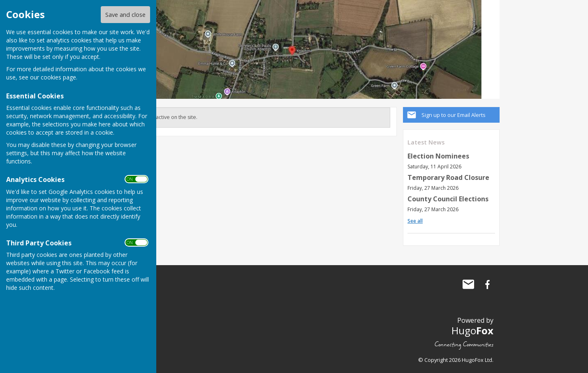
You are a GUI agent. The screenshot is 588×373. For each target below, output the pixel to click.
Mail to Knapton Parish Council (468, 284)
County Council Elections (448, 199)
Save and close (125, 15)
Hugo (472, 330)
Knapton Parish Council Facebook (487, 284)
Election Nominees (438, 156)
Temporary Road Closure (448, 177)
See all (415, 221)
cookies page (58, 77)
